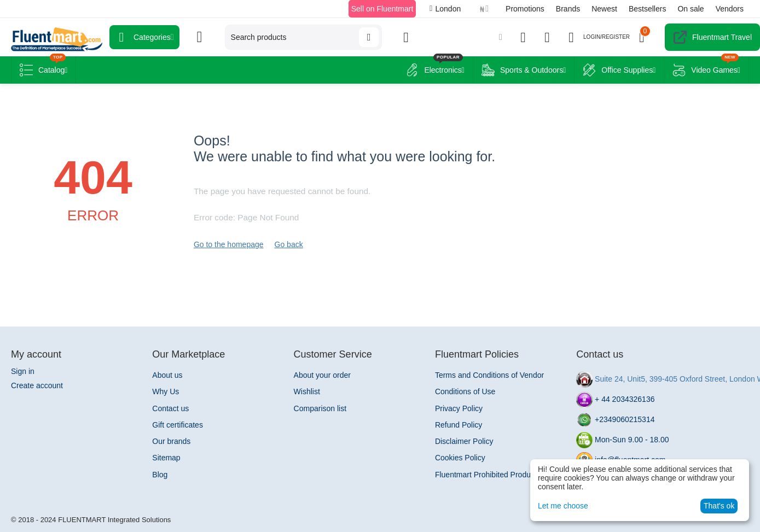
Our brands (171, 441)
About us (167, 375)
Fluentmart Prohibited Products (488, 475)
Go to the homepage (229, 244)
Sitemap (166, 458)
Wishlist (307, 391)
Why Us (166, 391)
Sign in (23, 371)
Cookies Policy (460, 458)
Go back (289, 244)
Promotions (525, 9)
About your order (322, 375)
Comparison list (320, 408)
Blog (160, 475)
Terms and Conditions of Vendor (489, 375)
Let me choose (563, 506)
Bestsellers (647, 9)
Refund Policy (459, 425)
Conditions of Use (465, 391)
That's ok (719, 506)
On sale (691, 9)
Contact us (170, 408)
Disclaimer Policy (464, 441)
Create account (37, 385)
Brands (568, 9)
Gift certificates (178, 425)
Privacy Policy (459, 408)
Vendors (730, 9)
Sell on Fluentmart (382, 9)
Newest (604, 9)
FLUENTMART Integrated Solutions (114, 520)
